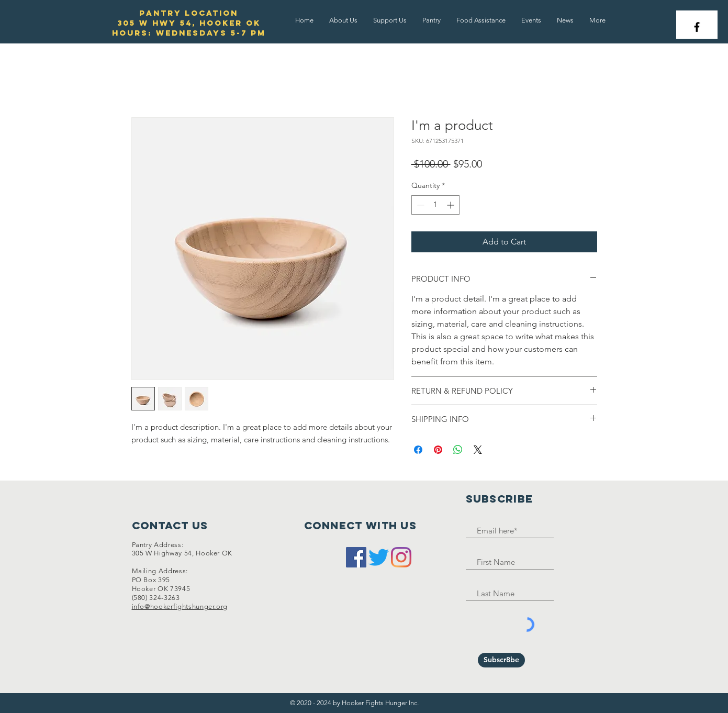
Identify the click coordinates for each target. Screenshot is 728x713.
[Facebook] (356, 557)
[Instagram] (401, 557)
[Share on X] (478, 450)
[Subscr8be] (501, 660)
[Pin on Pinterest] (438, 450)
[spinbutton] (435, 205)
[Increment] (451, 205)
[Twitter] (379, 557)
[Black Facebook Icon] (697, 27)
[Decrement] (419, 205)
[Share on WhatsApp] (458, 450)
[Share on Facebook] (418, 450)
